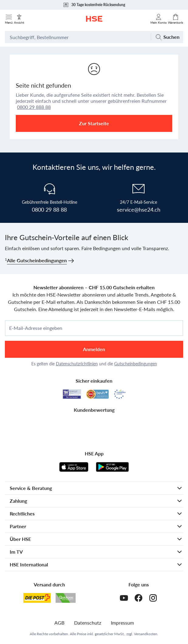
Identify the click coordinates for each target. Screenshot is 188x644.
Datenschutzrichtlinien (77, 364)
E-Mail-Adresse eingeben (36, 328)
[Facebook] (138, 598)
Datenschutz (88, 623)
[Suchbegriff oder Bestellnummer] (78, 37)
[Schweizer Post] (37, 598)
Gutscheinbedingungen (136, 364)
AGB (59, 623)
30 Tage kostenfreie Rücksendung (94, 5)
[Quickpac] (66, 598)
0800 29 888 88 (34, 107)
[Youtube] (124, 598)
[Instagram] (153, 598)
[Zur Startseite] (94, 19)
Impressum (122, 623)
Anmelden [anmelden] (94, 349)
